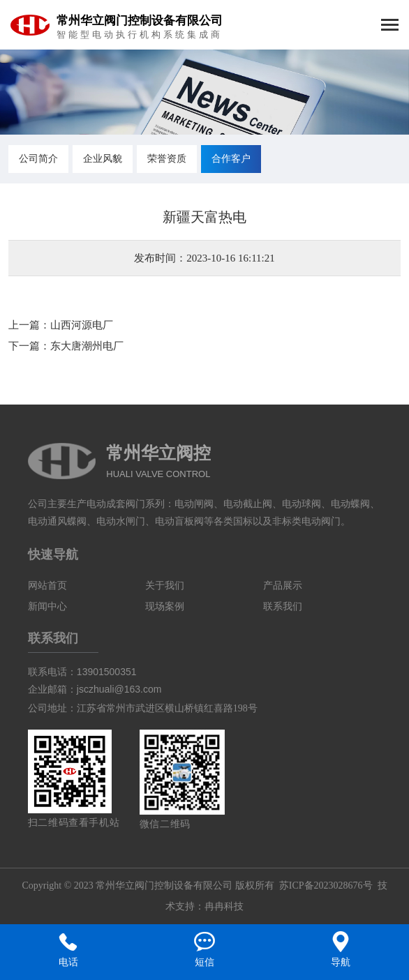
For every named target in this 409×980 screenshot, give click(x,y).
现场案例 (165, 606)
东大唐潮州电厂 (87, 346)
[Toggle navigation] (390, 26)
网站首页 (47, 586)
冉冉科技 (224, 906)
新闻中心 (47, 606)
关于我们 (165, 586)
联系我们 (283, 606)
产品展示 (283, 586)
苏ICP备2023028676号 (326, 885)
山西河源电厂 (82, 325)
